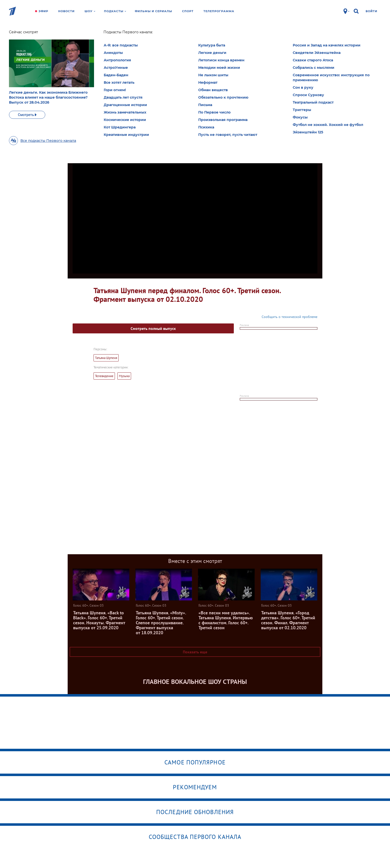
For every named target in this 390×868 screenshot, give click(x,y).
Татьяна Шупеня (106, 358)
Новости (66, 11)
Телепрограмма (219, 11)
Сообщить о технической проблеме (290, 317)
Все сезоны (135, 83)
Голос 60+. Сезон (111, 34)
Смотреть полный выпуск (153, 328)
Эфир (43, 11)
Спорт (188, 11)
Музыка (124, 376)
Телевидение (104, 376)
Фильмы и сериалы (153, 11)
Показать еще (195, 652)
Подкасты (115, 11)
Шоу (90, 11)
